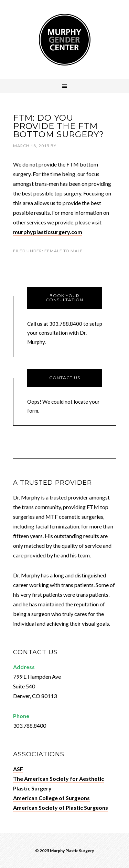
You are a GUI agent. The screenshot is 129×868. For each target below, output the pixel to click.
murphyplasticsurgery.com (48, 232)
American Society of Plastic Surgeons (61, 808)
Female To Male (64, 251)
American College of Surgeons (51, 798)
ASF (18, 769)
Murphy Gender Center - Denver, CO (65, 40)
